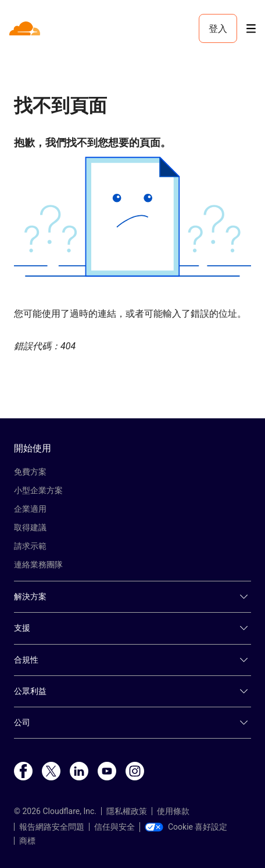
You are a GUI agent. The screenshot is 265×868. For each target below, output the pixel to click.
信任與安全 (114, 827)
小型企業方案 (38, 490)
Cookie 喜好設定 (186, 827)
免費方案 (30, 472)
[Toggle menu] (251, 29)
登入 (218, 28)
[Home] (26, 28)
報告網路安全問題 (52, 827)
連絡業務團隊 (38, 565)
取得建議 (30, 527)
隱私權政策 (127, 811)
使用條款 (173, 811)
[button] (132, 217)
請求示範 (30, 546)
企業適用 (30, 509)
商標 (27, 841)
